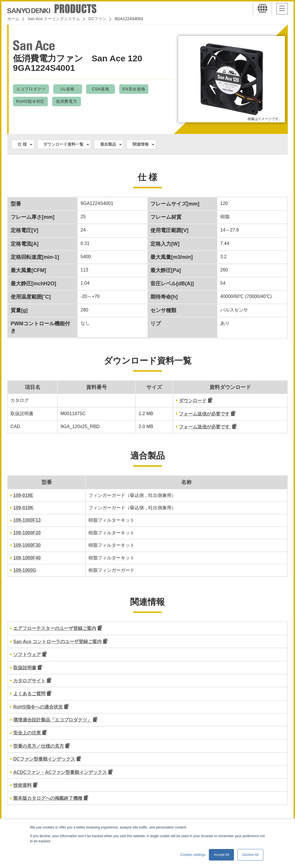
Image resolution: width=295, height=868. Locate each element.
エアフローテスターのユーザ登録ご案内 (55, 628)
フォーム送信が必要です (204, 414)
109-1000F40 (27, 558)
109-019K (23, 508)
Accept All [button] (221, 855)
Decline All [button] (250, 855)
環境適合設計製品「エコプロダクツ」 (52, 720)
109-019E (23, 495)
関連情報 (141, 144)
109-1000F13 (27, 520)
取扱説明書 (25, 668)
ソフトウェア (27, 655)
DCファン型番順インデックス (44, 759)
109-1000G (25, 570)
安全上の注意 (27, 733)
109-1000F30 (27, 545)
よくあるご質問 (29, 694)
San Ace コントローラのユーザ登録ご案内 (57, 642)
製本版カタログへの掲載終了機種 (48, 798)
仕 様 (22, 144)
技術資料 (22, 785)
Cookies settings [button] (193, 855)
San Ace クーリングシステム (54, 19)
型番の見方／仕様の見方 (39, 746)
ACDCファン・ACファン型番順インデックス (60, 772)
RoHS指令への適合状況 (38, 707)
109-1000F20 (27, 533)
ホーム (13, 19)
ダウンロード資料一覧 (63, 144)
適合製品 (108, 144)
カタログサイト (29, 681)
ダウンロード (193, 401)
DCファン (97, 19)
